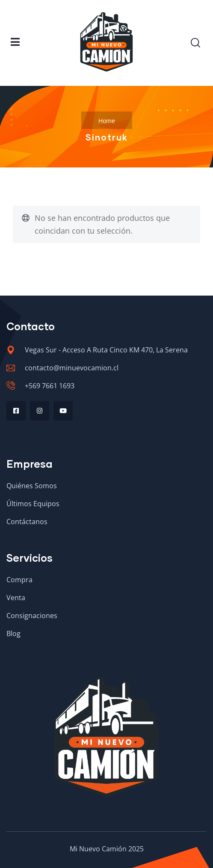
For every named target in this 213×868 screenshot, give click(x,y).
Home (107, 121)
